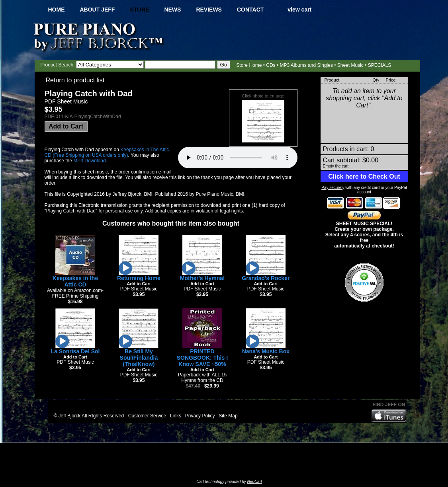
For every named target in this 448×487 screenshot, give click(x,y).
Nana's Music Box (266, 351)
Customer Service (147, 416)
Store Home (249, 65)
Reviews (209, 10)
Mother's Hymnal (202, 278)
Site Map (228, 416)
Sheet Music (350, 65)
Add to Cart (66, 126)
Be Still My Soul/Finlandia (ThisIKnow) (139, 358)
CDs (271, 65)
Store (139, 10)
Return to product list (75, 80)
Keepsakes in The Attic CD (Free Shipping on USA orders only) (107, 152)
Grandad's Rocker (266, 278)
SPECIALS (380, 65)
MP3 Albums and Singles (306, 65)
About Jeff (98, 10)
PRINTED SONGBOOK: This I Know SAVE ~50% (202, 358)
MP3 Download (89, 161)
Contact (250, 10)
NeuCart (255, 482)
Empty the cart (336, 166)
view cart (299, 10)
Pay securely (333, 188)
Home (57, 10)
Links (176, 416)
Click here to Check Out (364, 176)
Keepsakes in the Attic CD (75, 281)
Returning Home (139, 278)
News (172, 10)
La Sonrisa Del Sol (75, 351)
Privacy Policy (200, 416)
